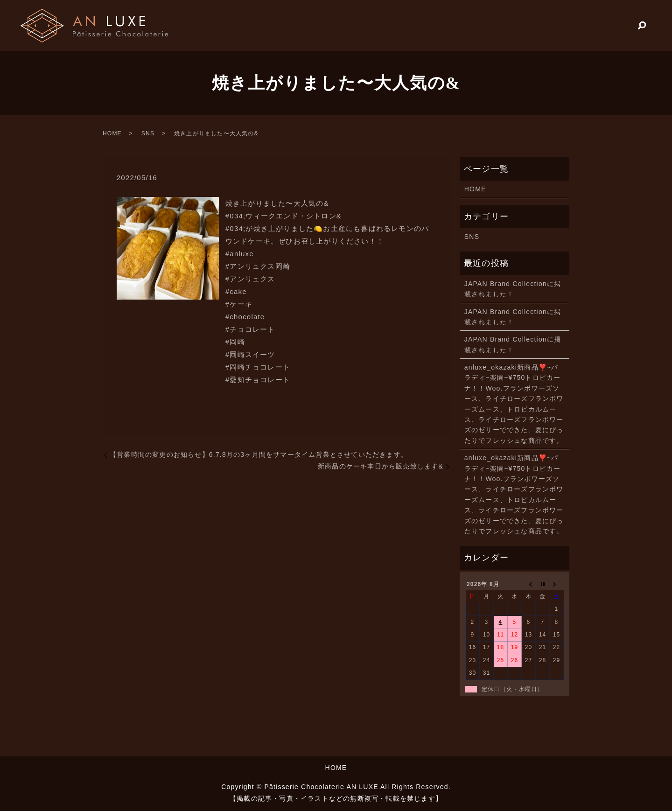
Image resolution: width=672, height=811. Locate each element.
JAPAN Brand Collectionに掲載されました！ (513, 289)
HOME (549, 25)
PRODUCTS (601, 25)
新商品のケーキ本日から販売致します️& (381, 466)
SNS (148, 133)
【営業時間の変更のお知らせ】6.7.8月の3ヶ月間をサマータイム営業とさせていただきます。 (259, 454)
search (642, 26)
